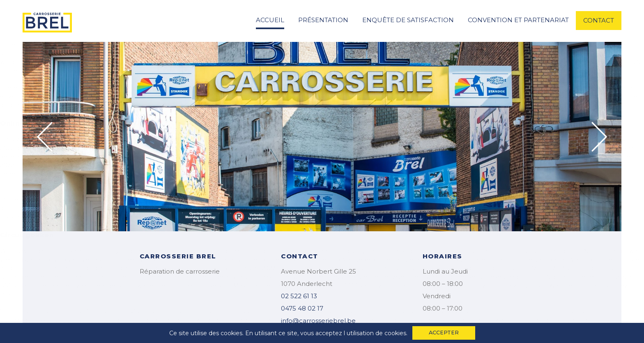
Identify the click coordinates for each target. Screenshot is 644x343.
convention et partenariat (518, 20)
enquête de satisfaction (408, 20)
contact (599, 20)
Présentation (323, 20)
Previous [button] (45, 137)
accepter (444, 333)
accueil (270, 20)
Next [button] (599, 137)
